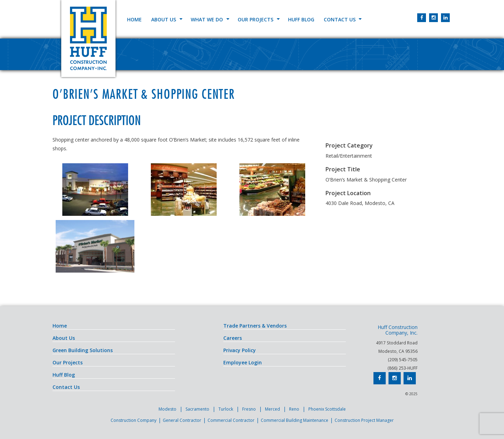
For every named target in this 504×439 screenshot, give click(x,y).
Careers (233, 338)
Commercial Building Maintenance (295, 420)
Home (134, 19)
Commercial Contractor (231, 420)
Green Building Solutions (83, 350)
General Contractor (182, 420)
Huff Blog (301, 19)
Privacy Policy (240, 350)
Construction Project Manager (364, 420)
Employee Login (243, 362)
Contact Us (340, 19)
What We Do (207, 19)
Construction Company (134, 420)
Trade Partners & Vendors (255, 326)
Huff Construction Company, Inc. (88, 39)
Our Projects (255, 19)
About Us (164, 19)
